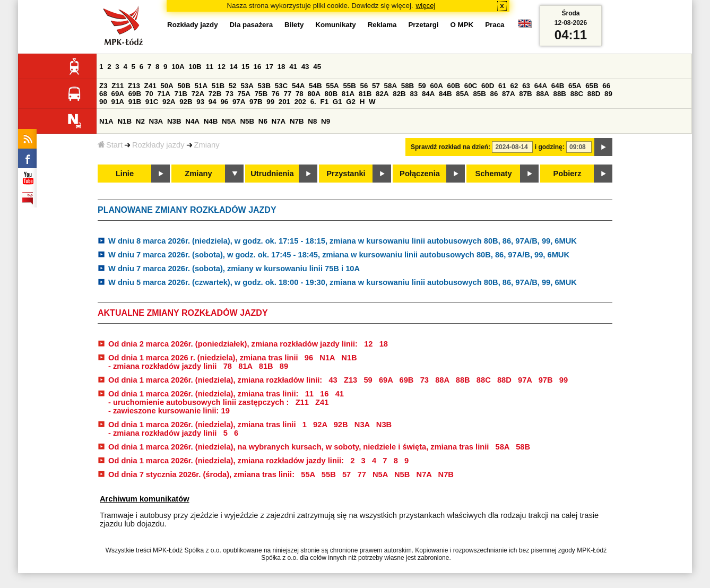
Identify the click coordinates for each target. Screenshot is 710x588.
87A (508, 94)
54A (298, 86)
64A (541, 86)
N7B (297, 121)
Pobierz (568, 174)
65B (592, 86)
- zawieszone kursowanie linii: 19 (169, 411)
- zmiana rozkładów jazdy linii (164, 366)
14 (234, 67)
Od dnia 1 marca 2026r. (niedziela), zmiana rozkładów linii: (216, 380)
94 (213, 102)
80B (331, 94)
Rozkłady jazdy (158, 145)
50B (184, 86)
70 (149, 94)
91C (152, 102)
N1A (106, 121)
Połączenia (420, 174)
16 (258, 67)
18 (282, 67)
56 (364, 86)
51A (201, 86)
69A (118, 94)
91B (135, 102)
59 (422, 86)
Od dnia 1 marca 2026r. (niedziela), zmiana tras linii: (204, 394)
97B (256, 102)
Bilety (294, 25)
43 (305, 67)
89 (608, 94)
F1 (324, 102)
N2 (140, 121)
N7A (279, 121)
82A (382, 94)
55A (332, 86)
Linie (125, 174)
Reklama (382, 25)
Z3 (103, 86)
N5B (247, 121)
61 (502, 86)
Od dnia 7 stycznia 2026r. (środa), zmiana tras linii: (202, 474)
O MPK (462, 25)
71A (163, 94)
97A (239, 102)
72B (215, 94)
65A (575, 86)
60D (488, 86)
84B (445, 94)
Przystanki (346, 174)
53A (247, 86)
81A (348, 94)
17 (269, 67)
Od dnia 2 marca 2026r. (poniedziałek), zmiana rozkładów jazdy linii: (234, 344)
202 (300, 102)
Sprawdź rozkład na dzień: (451, 147)
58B (408, 86)
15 (245, 67)
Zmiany (207, 145)
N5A (229, 121)
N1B (124, 121)
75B (261, 94)
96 (224, 102)
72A (198, 94)
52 (233, 86)
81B (365, 94)
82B (399, 94)
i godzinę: (550, 147)
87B (525, 94)
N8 (312, 121)
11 (209, 67)
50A (167, 86)
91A (118, 102)
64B (558, 86)
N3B (174, 121)
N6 (263, 121)
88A (542, 94)
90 (103, 102)
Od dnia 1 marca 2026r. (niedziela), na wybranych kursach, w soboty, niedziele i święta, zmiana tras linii (300, 447)
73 (230, 94)
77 (287, 94)
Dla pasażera (252, 25)
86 (494, 94)
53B (264, 86)
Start (110, 145)
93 (200, 102)
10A (178, 67)
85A (462, 94)
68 (103, 94)
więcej (426, 6)
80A (314, 94)
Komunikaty (335, 25)
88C (577, 94)
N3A (156, 121)
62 (514, 86)
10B (195, 67)
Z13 (134, 86)
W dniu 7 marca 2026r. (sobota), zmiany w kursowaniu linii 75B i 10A (234, 269)
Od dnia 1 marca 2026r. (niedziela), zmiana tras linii (203, 425)
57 (376, 86)
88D (594, 94)
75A (244, 94)
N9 (326, 121)
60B (454, 86)
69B (135, 94)
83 (414, 94)
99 (270, 102)
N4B (211, 121)
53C (281, 86)
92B (186, 102)
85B (479, 94)
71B (181, 94)
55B (349, 86)
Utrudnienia (272, 174)
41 (293, 67)
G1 (337, 102)
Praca (495, 25)
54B (315, 86)
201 (284, 102)
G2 (351, 102)
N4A (192, 121)
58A (391, 86)
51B (218, 86)
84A (428, 94)
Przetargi (423, 25)
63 (526, 86)
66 (606, 86)
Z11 (118, 86)
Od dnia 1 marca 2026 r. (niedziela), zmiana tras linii (203, 358)
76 (276, 94)
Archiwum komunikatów (145, 499)
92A (169, 102)
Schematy (493, 174)
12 (222, 67)
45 (317, 67)
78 (300, 94)
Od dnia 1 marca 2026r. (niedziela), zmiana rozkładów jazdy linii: (227, 461)
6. (313, 102)
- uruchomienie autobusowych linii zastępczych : (200, 402)
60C (471, 86)
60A (436, 86)
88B (560, 94)
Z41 (150, 86)
